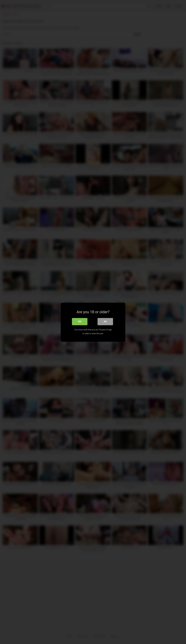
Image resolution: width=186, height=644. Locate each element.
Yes (80, 321)
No (105, 321)
